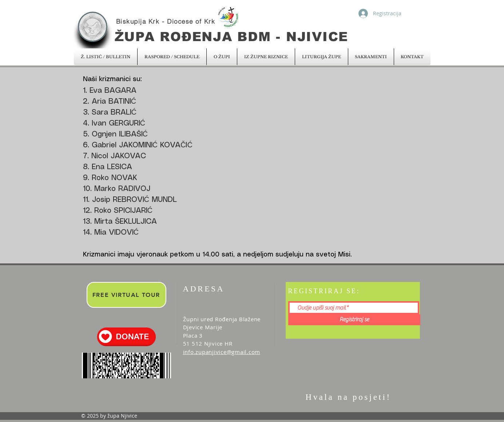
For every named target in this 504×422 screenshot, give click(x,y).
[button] (106, 57)
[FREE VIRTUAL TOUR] (126, 295)
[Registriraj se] (354, 320)
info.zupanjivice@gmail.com (222, 352)
